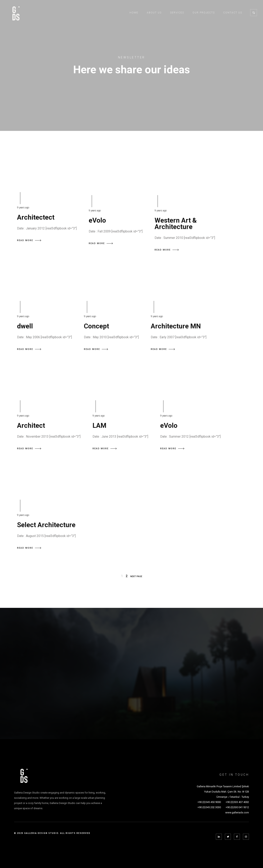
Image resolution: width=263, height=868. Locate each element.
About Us (154, 13)
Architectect (36, 217)
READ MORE (29, 240)
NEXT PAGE (136, 576)
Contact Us (233, 13)
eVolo (97, 220)
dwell (25, 326)
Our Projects (204, 13)
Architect (31, 425)
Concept (96, 326)
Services (177, 13)
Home (134, 13)
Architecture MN (176, 326)
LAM (99, 425)
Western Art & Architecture (176, 224)
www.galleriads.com (237, 812)
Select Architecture (46, 525)
